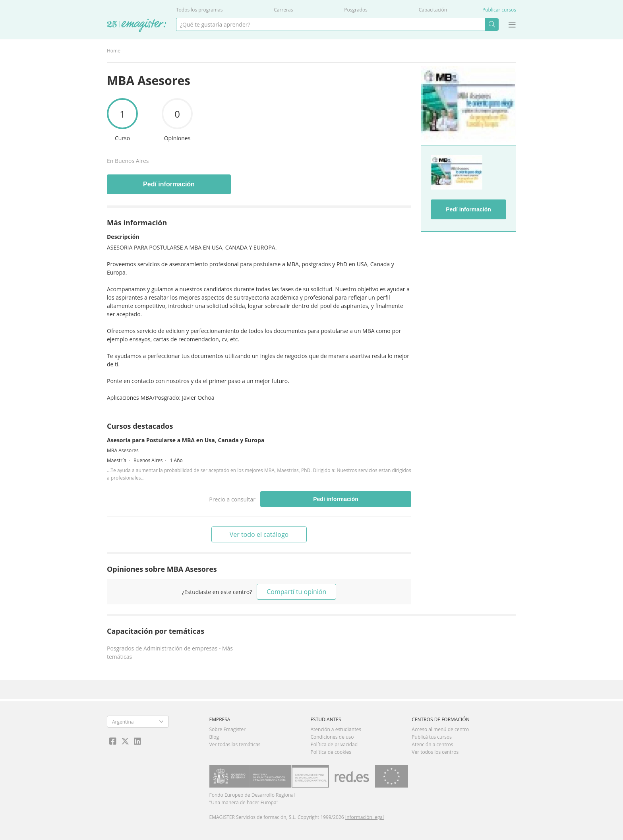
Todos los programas (199, 10)
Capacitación (433, 10)
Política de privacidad (334, 744)
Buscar (492, 24)
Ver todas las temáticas (235, 744)
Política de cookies (331, 752)
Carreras (283, 10)
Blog (214, 737)
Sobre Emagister (228, 729)
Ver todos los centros (435, 752)
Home (114, 51)
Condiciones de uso (332, 737)
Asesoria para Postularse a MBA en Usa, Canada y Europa (186, 440)
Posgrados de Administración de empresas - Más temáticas (170, 652)
